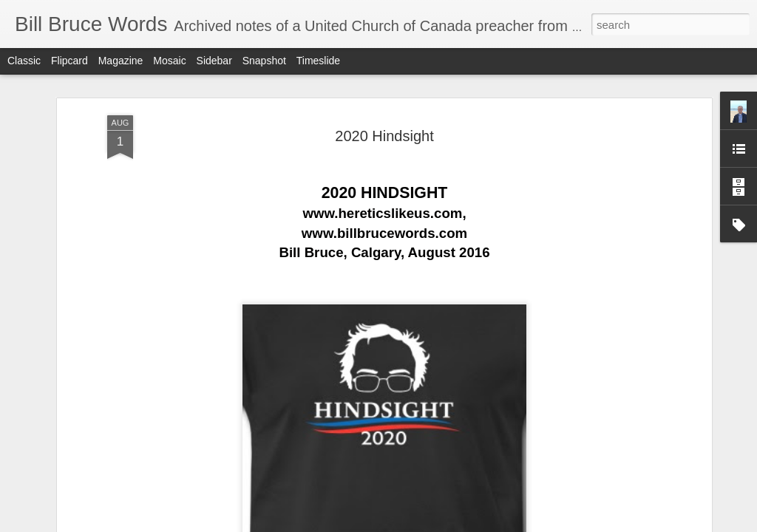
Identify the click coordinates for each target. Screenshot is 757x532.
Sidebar (214, 61)
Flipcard (69, 61)
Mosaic (169, 61)
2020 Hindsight (384, 115)
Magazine (121, 61)
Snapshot (264, 61)
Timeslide (318, 61)
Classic (24, 61)
